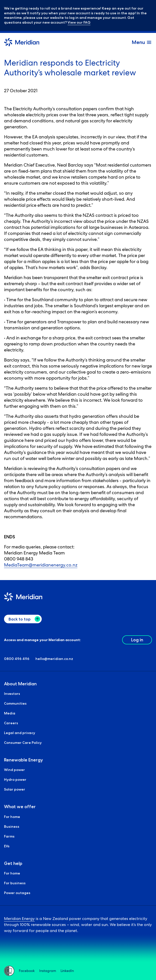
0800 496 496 (17, 659)
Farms (9, 836)
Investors (12, 694)
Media (10, 713)
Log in (137, 640)
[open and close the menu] (142, 42)
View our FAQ (79, 22)
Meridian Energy (19, 919)
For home (12, 817)
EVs (7, 846)
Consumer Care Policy (23, 743)
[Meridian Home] (22, 43)
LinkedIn (67, 971)
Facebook (27, 971)
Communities (15, 703)
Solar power (15, 790)
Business (12, 827)
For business (15, 883)
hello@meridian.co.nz (54, 659)
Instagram (48, 971)
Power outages (17, 893)
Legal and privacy (20, 733)
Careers (11, 723)
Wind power (14, 770)
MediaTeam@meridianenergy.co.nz (41, 565)
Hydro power (15, 780)
